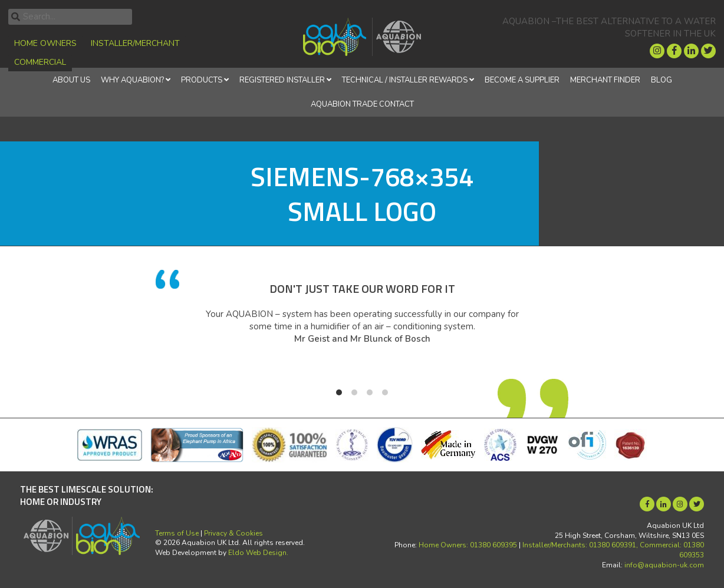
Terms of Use (177, 533)
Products (202, 80)
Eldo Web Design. (258, 553)
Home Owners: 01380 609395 (468, 545)
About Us (71, 80)
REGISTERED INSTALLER (282, 80)
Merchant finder (605, 80)
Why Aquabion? (132, 80)
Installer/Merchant (135, 43)
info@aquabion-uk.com (664, 565)
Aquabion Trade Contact (362, 104)
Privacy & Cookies (233, 533)
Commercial (40, 62)
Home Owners (45, 43)
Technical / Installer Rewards (405, 80)
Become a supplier (522, 80)
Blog (662, 80)
